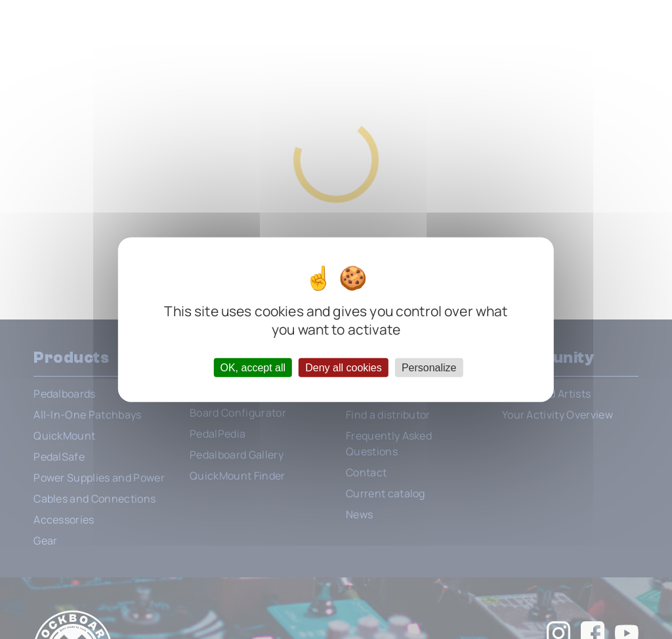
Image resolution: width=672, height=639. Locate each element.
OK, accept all (253, 367)
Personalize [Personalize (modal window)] (429, 367)
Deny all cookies (344, 367)
